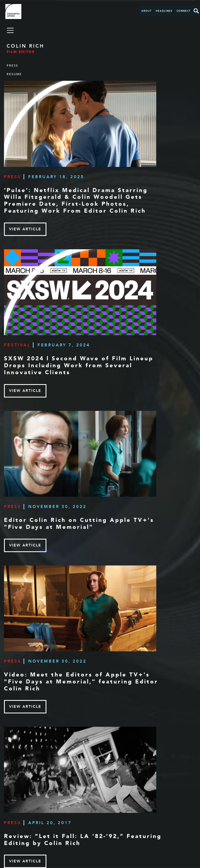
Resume (14, 74)
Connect (183, 11)
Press (12, 66)
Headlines (164, 11)
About (146, 11)
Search (196, 11)
